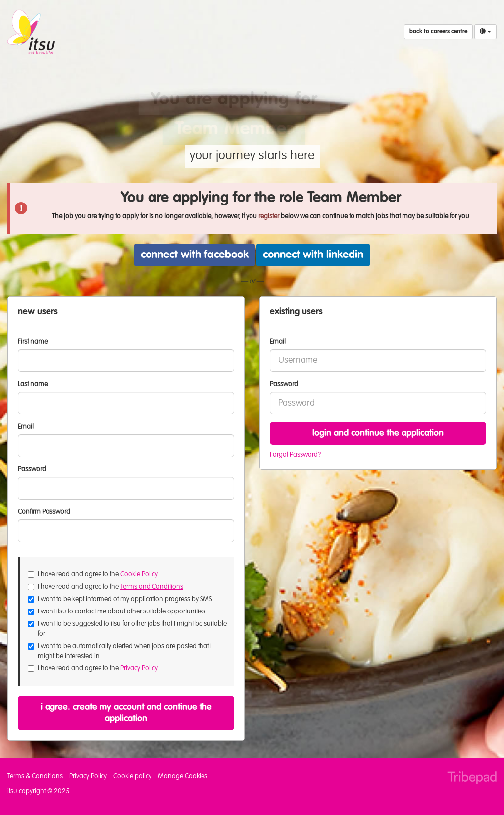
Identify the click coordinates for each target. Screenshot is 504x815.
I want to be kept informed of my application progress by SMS (120, 599)
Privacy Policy (139, 668)
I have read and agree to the (93, 574)
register (269, 216)
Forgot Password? (295, 455)
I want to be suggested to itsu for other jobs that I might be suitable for (127, 629)
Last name (33, 384)
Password (284, 384)
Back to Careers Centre (438, 32)
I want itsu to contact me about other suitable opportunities (117, 611)
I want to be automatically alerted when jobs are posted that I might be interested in (120, 651)
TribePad (472, 779)
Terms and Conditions (152, 587)
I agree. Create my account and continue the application (126, 713)
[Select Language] (485, 32)
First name (33, 342)
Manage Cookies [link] (183, 776)
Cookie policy (132, 776)
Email (278, 342)
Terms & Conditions (35, 776)
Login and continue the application (378, 433)
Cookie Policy (139, 574)
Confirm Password (44, 512)
